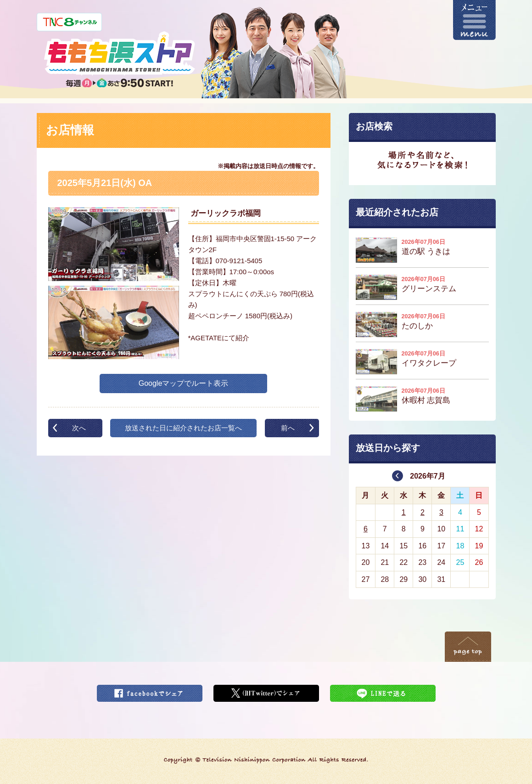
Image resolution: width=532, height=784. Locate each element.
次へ (79, 428)
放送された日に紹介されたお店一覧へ (183, 428)
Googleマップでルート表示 (184, 383)
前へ (288, 428)
